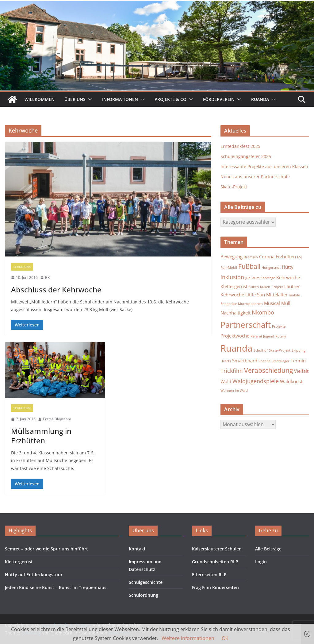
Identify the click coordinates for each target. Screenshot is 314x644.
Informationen (120, 99)
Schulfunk (22, 267)
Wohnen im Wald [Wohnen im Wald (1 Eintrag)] (234, 391)
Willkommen (40, 99)
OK (225, 638)
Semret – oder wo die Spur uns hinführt (46, 549)
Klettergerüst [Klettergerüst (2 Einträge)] (234, 286)
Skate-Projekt (234, 187)
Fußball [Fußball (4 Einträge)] (249, 266)
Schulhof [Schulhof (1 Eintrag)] (261, 350)
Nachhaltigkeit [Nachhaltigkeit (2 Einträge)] (235, 313)
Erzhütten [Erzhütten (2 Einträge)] (286, 256)
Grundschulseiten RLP (215, 562)
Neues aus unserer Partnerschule (255, 177)
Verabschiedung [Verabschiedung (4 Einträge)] (268, 370)
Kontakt (137, 549)
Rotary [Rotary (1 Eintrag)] (281, 336)
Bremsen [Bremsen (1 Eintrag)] (251, 257)
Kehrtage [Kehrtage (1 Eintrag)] (268, 278)
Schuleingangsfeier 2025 (246, 156)
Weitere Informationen (188, 638)
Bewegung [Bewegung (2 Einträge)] (232, 256)
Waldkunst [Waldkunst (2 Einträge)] (291, 381)
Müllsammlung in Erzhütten (41, 436)
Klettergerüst (19, 562)
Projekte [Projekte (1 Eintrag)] (279, 326)
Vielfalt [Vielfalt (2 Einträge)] (301, 371)
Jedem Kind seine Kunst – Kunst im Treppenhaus (56, 587)
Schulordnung (144, 595)
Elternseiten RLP (209, 575)
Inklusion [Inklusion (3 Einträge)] (232, 277)
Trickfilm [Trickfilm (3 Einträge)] (232, 371)
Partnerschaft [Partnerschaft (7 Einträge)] (246, 325)
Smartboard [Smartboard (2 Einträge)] (245, 361)
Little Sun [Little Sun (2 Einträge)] (255, 295)
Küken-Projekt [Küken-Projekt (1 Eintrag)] (272, 287)
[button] (89, 99)
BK (47, 278)
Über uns (75, 99)
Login (261, 562)
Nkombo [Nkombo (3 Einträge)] (263, 312)
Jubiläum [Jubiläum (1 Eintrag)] (252, 278)
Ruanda (260, 99)
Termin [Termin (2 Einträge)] (298, 361)
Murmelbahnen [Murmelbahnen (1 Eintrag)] (250, 304)
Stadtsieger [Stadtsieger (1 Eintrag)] (281, 361)
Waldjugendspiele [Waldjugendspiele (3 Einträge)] (256, 381)
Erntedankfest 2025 (240, 146)
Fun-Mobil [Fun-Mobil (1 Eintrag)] (229, 268)
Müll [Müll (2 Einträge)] (286, 303)
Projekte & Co (170, 99)
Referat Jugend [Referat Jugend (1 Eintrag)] (262, 336)
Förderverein (219, 99)
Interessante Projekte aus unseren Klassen (264, 166)
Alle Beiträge (268, 549)
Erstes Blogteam (57, 419)
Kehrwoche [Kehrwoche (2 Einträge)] (288, 277)
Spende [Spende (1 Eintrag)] (264, 361)
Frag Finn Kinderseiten (215, 587)
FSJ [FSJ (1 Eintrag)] (299, 257)
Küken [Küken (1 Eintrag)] (254, 287)
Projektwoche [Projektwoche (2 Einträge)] (235, 336)
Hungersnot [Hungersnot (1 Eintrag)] (271, 268)
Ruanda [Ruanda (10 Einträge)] (236, 348)
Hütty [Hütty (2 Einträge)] (288, 267)
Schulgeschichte (146, 582)
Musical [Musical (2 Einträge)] (272, 303)
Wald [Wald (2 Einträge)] (226, 381)
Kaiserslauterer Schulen (217, 549)
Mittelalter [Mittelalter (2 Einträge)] (277, 295)
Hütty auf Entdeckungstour (34, 575)
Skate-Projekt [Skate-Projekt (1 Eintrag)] (280, 350)
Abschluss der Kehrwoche (56, 289)
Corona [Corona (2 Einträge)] (267, 256)
